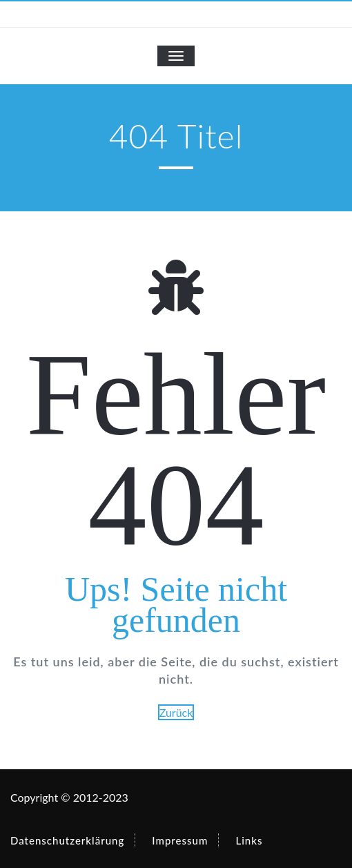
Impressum (180, 840)
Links (249, 840)
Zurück (176, 712)
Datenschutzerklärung (67, 840)
